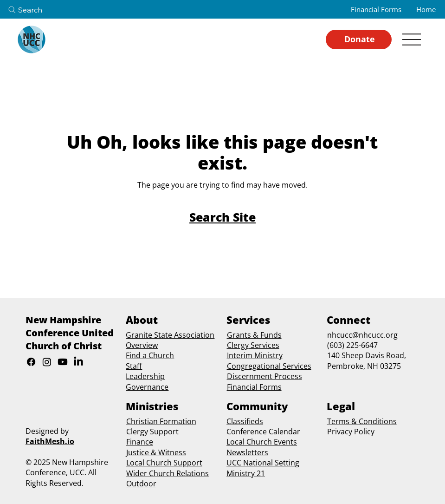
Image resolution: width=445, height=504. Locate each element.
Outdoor (141, 484)
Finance (140, 442)
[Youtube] (63, 362)
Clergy (238, 345)
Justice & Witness (156, 452)
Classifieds (245, 421)
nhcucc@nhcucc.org (362, 335)
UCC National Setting (263, 463)
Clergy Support (152, 432)
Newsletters (247, 452)
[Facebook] (31, 362)
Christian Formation (161, 421)
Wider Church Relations (168, 473)
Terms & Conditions (362, 421)
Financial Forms (254, 387)
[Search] (33, 10)
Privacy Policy (351, 432)
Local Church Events (262, 442)
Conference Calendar (263, 432)
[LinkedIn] (78, 362)
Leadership (145, 376)
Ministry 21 (246, 473)
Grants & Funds (254, 335)
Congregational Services (269, 366)
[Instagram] (47, 362)
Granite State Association (170, 335)
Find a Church (150, 355)
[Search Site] (222, 217)
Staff (134, 366)
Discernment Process (264, 376)
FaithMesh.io (50, 441)
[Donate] (359, 39)
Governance (147, 387)
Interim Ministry (255, 355)
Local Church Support (164, 463)
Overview (142, 345)
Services (264, 345)
